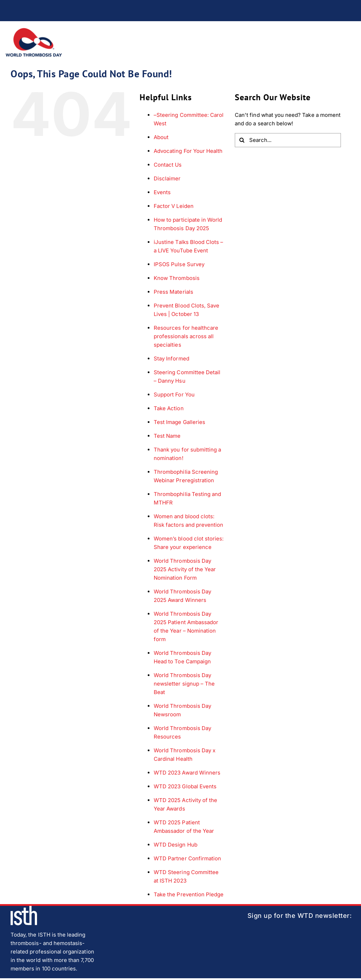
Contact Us (168, 165)
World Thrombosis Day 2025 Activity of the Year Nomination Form (185, 569)
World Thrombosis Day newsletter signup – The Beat (184, 684)
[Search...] (288, 140)
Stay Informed (172, 358)
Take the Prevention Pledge (189, 894)
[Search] (242, 140)
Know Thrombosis (177, 278)
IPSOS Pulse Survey (179, 264)
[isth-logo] (24, 909)
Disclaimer (167, 178)
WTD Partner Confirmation (187, 858)
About (161, 137)
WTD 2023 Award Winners (187, 773)
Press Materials (173, 292)
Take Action (169, 408)
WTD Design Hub (176, 845)
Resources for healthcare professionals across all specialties (186, 336)
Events (162, 192)
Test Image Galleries (179, 422)
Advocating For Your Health (188, 151)
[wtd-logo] (34, 31)
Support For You (174, 395)
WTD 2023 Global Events (185, 786)
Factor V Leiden (174, 206)
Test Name (167, 436)
